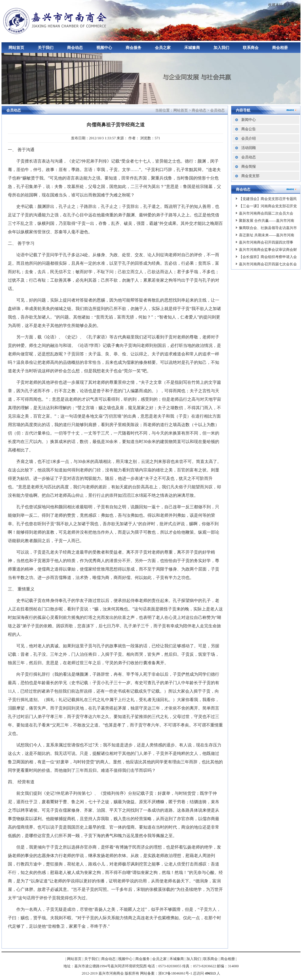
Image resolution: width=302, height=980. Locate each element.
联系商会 (251, 48)
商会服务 (133, 48)
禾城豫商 (192, 48)
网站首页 (16, 48)
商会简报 (249, 167)
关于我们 (46, 48)
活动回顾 (249, 148)
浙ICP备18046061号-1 (175, 973)
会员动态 (217, 110)
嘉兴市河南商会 (56, 20)
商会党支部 (250, 176)
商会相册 (280, 48)
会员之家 (163, 48)
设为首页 (291, 5)
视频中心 (104, 48)
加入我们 (221, 48)
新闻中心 (249, 120)
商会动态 (75, 48)
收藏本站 (275, 5)
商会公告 (249, 129)
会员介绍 (249, 138)
